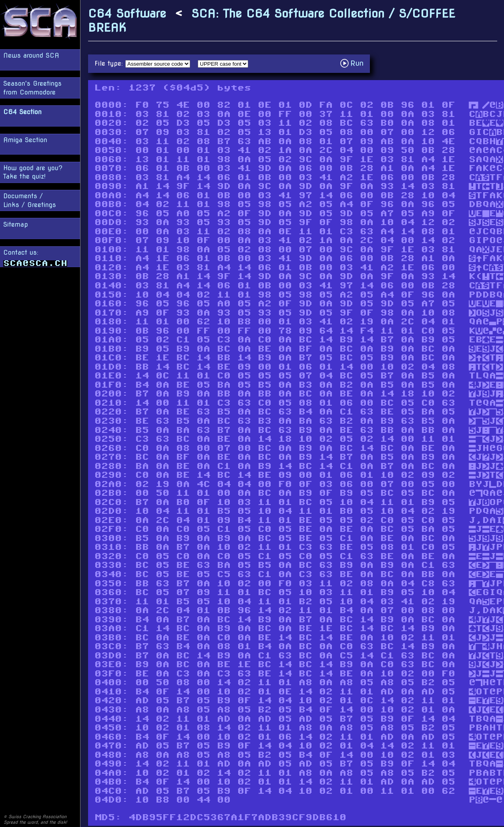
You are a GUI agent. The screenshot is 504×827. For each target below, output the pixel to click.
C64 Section (22, 112)
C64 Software (127, 13)
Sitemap (16, 224)
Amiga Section (25, 140)
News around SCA (31, 55)
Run (354, 63)
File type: (110, 63)
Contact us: (35, 258)
